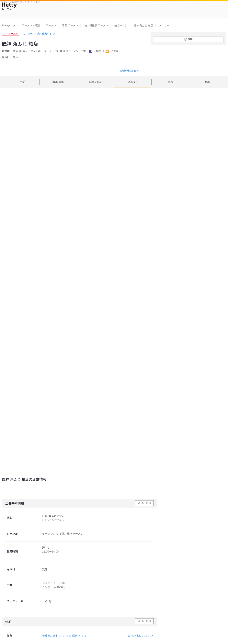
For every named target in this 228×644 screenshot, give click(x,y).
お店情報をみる (129, 71)
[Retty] (9, 5)
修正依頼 (146, 503)
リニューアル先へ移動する (39, 34)
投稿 (190, 39)
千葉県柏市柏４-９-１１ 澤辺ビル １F (65, 636)
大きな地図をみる (140, 636)
